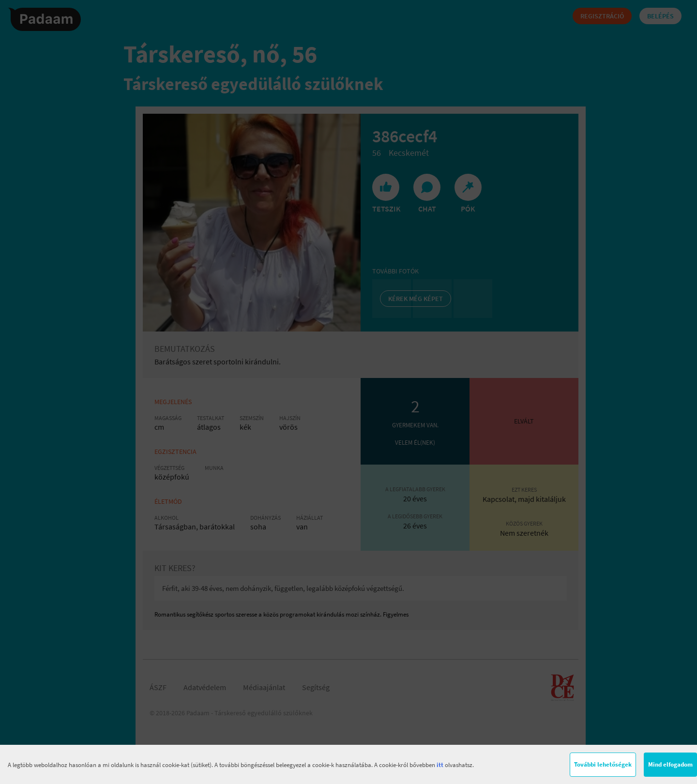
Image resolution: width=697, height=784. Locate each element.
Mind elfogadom (670, 764)
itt (440, 765)
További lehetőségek (603, 764)
